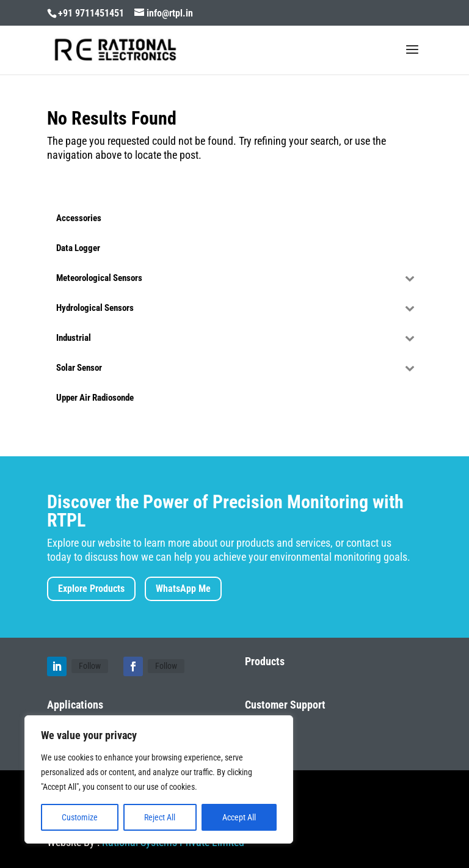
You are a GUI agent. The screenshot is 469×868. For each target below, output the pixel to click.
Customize (80, 817)
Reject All (160, 817)
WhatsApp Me (183, 589)
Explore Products (91, 589)
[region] (159, 779)
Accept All (239, 817)
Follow (90, 666)
